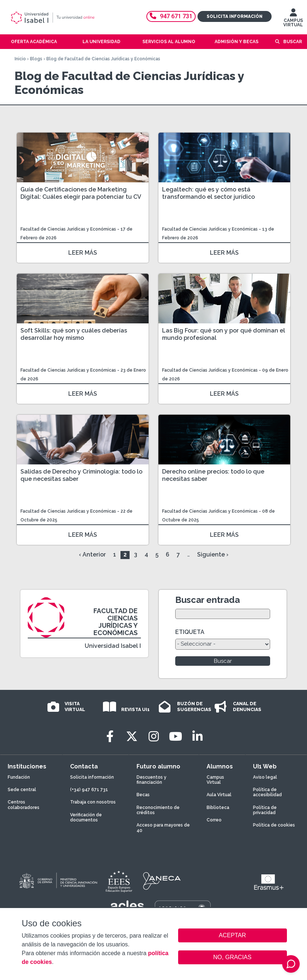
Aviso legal (265, 777)
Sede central (22, 790)
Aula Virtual (219, 795)
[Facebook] (110, 736)
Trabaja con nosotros (93, 802)
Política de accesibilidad (267, 792)
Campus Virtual (215, 780)
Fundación (19, 777)
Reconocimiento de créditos (158, 810)
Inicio (20, 59)
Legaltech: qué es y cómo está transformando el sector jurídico (208, 193)
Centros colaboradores (24, 805)
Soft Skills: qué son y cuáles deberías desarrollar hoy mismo (74, 334)
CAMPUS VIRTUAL (293, 19)
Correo (214, 820)
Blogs (36, 59)
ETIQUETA (190, 632)
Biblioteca (218, 808)
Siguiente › (213, 554)
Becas (143, 795)
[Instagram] (154, 736)
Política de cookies (274, 825)
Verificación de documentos (86, 817)
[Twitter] (132, 736)
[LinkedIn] (197, 736)
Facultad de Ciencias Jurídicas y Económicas (69, 229)
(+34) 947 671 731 (89, 790)
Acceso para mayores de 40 (163, 828)
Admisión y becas (237, 42)
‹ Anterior (92, 554)
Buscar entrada (208, 600)
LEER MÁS (83, 253)
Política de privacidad (265, 810)
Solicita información (235, 16)
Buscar (293, 42)
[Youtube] (176, 736)
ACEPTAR (233, 935)
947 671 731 (171, 16)
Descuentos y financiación (151, 780)
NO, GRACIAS (232, 957)
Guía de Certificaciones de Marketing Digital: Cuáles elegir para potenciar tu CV (81, 193)
